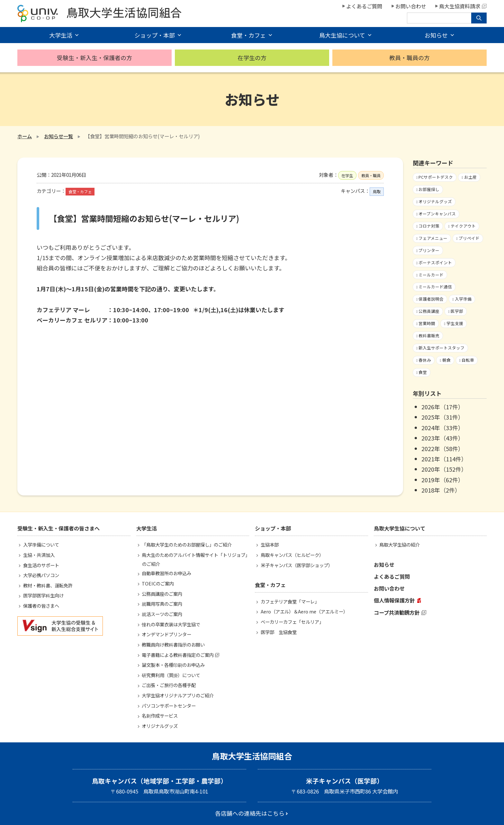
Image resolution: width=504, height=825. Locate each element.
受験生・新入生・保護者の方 (94, 58)
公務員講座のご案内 (162, 594)
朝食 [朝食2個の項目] (446, 360)
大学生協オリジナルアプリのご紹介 (178, 695)
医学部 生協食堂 (279, 632)
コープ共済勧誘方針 (397, 612)
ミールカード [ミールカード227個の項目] (431, 275)
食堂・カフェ (248, 35)
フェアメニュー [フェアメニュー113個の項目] (433, 238)
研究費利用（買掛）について (171, 675)
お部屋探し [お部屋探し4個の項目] (429, 189)
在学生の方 (252, 58)
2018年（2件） (441, 490)
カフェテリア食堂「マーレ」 (290, 601)
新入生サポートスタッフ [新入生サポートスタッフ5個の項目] (441, 348)
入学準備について (41, 544)
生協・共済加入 (39, 555)
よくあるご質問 (364, 6)
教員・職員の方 (410, 58)
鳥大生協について (342, 35)
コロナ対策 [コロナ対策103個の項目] (429, 226)
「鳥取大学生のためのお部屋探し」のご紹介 (187, 544)
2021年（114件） (444, 459)
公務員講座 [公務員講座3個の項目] (429, 311)
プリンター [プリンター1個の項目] (429, 250)
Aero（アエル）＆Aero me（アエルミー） (304, 611)
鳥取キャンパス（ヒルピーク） (292, 555)
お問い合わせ (411, 6)
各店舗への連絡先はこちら (250, 813)
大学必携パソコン (41, 575)
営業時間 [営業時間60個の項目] (427, 323)
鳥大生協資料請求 (463, 6)
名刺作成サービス (160, 716)
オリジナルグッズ (160, 726)
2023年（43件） (443, 438)
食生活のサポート (41, 565)
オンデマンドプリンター (166, 634)
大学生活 (61, 35)
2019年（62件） (443, 480)
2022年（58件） (443, 449)
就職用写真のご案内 (162, 604)
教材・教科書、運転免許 (48, 585)
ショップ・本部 (155, 35)
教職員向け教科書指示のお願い (173, 644)
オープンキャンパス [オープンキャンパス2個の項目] (437, 214)
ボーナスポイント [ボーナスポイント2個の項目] (435, 263)
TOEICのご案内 (158, 583)
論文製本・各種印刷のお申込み (173, 665)
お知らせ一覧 (59, 136)
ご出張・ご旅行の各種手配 (169, 685)
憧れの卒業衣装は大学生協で (171, 624)
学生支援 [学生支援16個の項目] (455, 323)
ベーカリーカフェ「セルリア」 (292, 622)
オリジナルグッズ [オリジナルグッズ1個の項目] (435, 201)
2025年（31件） (443, 417)
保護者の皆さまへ (41, 606)
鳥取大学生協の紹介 (400, 544)
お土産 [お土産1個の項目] (470, 177)
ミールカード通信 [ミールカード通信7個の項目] (435, 287)
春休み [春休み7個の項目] (425, 360)
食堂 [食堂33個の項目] (423, 372)
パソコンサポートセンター (169, 706)
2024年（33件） (443, 428)
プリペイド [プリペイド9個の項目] (469, 238)
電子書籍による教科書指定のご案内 (178, 655)
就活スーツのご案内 (162, 614)
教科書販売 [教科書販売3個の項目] (429, 335)
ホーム (25, 136)
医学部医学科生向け (43, 595)
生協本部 (270, 544)
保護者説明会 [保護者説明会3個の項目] (431, 299)
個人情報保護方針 (394, 600)
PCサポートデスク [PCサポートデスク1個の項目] (436, 177)
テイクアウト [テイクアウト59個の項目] (463, 226)
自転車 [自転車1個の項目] (468, 360)
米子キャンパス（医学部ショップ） (297, 565)
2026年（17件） (443, 407)
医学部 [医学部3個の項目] (457, 311)
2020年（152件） (444, 469)
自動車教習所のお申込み (166, 573)
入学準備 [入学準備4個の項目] (463, 299)
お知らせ (436, 35)
